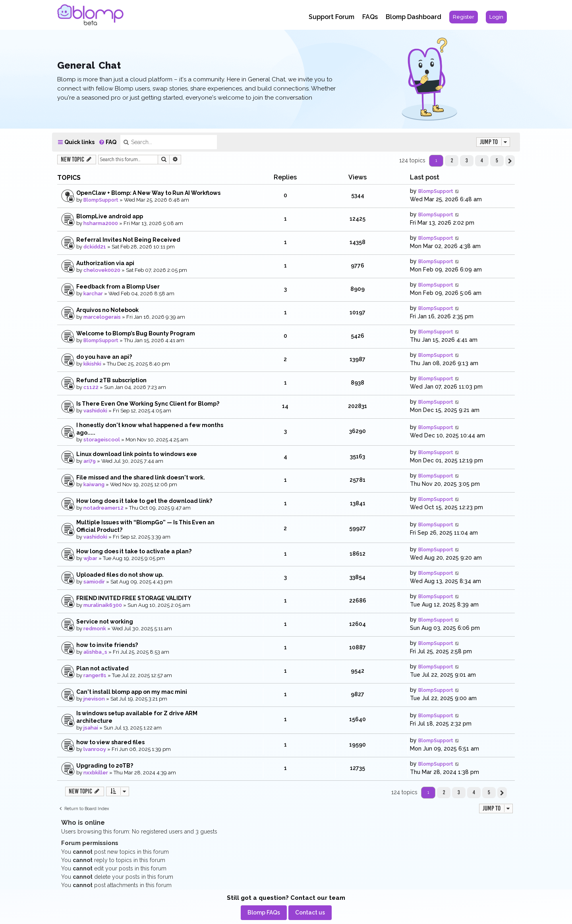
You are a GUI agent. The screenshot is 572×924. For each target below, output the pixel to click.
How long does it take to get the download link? (144, 501)
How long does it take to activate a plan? (134, 551)
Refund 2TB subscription (111, 380)
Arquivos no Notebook (107, 310)
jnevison (94, 699)
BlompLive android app (110, 216)
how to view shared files (110, 742)
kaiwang (94, 484)
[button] (510, 161)
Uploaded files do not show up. (120, 575)
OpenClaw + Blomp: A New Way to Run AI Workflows (148, 193)
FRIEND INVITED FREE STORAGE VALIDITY (134, 598)
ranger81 (95, 675)
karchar (93, 294)
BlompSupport (101, 200)
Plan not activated (102, 668)
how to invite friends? (107, 645)
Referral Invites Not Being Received (128, 240)
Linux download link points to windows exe (137, 454)
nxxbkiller (96, 773)
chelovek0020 (102, 270)
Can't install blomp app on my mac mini (132, 692)
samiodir (94, 582)
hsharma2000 (101, 223)
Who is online (83, 823)
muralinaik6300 (103, 605)
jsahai (91, 728)
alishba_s (95, 652)
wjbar (90, 558)
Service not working (105, 622)
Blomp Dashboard (414, 17)
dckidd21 (95, 247)
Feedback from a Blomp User (118, 287)
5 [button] (497, 160)
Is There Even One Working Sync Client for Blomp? (148, 404)
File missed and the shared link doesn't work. (141, 477)
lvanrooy (95, 749)
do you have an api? (104, 357)
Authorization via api (105, 263)
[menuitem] (464, 17)
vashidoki (95, 411)
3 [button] (467, 160)
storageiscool (102, 440)
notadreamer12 (103, 508)
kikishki (92, 364)
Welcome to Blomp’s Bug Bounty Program (136, 333)
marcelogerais (102, 317)
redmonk (95, 629)
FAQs (370, 17)
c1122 (91, 387)
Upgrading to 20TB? (105, 766)
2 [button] (452, 160)
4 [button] (482, 160)
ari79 (90, 461)
